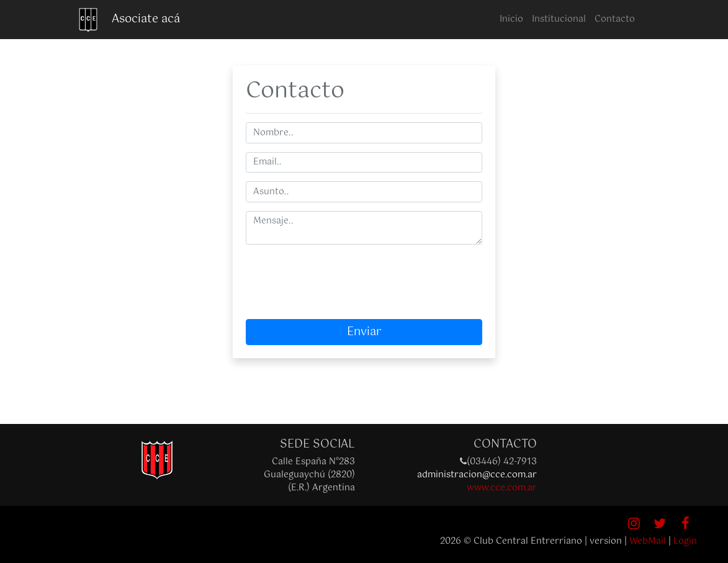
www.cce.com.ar (502, 488)
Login (685, 541)
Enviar (364, 332)
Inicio (511, 19)
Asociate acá (146, 19)
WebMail (648, 541)
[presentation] (349, 286)
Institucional (559, 19)
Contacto (615, 19)
